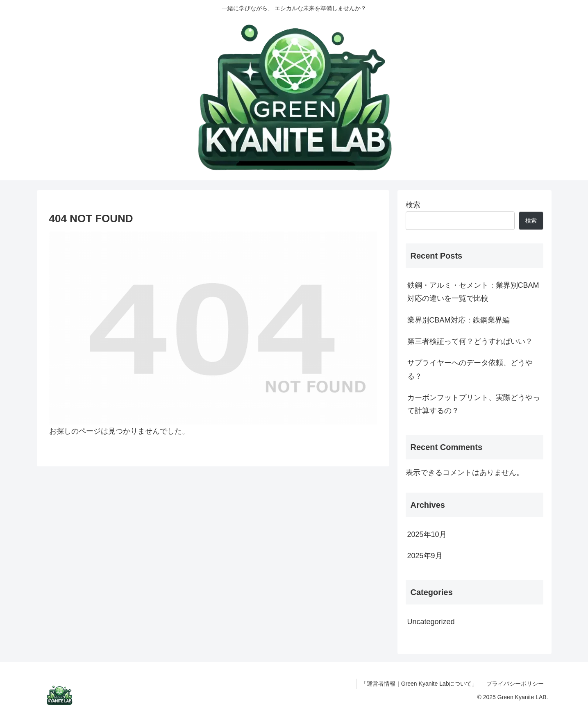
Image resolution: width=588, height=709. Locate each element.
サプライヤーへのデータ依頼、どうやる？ (470, 369)
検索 (413, 205)
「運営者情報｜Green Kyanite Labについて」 (419, 684)
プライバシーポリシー (515, 684)
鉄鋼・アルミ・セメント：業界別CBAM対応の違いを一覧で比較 (473, 292)
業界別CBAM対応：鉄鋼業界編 (459, 320)
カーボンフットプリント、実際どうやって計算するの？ (474, 404)
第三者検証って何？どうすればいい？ (470, 341)
